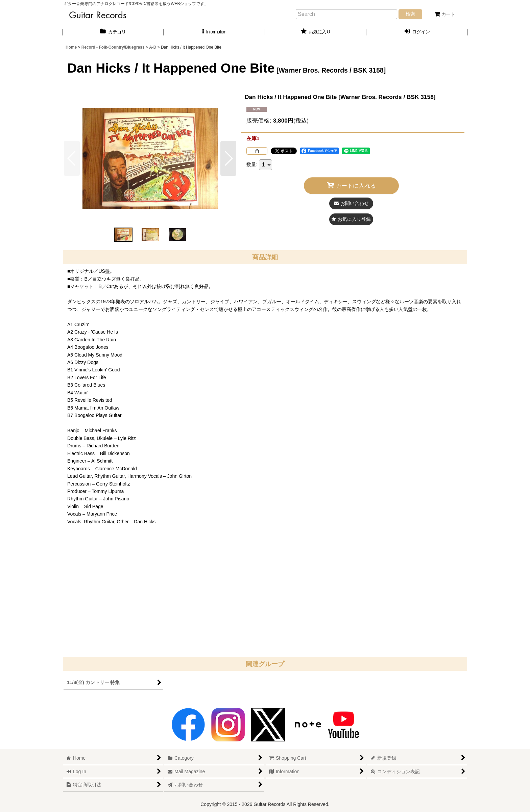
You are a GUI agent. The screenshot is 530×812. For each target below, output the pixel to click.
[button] (214, 32)
